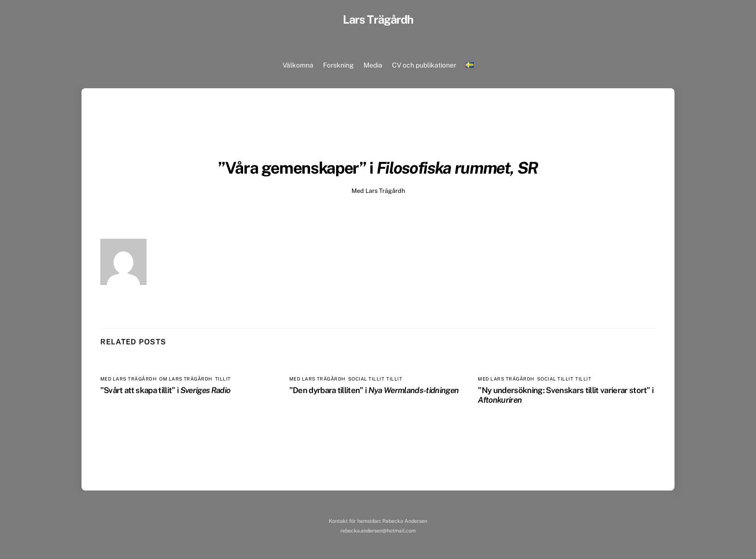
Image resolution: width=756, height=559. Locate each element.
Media (373, 65)
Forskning (338, 65)
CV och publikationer (424, 65)
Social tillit (366, 379)
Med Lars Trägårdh (378, 191)
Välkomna (298, 65)
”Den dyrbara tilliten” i (374, 390)
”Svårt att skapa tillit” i (165, 390)
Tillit (223, 379)
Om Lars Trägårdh (186, 379)
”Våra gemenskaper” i (378, 168)
